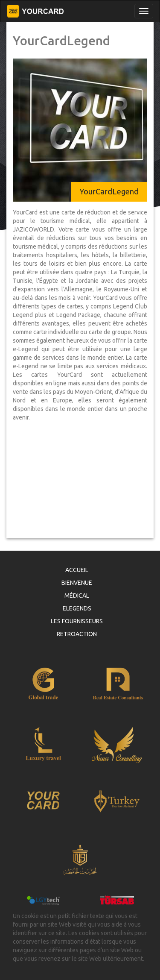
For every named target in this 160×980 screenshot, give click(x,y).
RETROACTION (77, 634)
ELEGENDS (77, 608)
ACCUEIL (77, 570)
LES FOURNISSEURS (77, 621)
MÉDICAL (77, 596)
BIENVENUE (77, 583)
